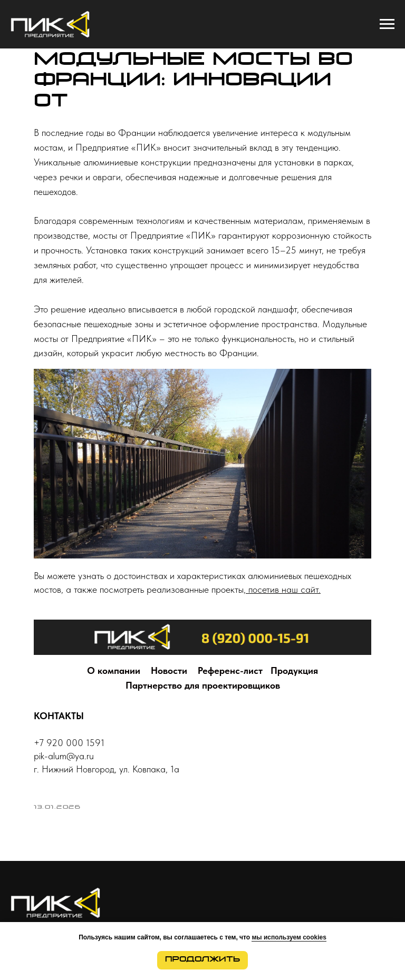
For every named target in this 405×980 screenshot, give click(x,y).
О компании (114, 670)
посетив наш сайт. (283, 589)
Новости (169, 670)
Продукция (294, 670)
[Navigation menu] (387, 24)
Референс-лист (230, 670)
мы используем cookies (289, 937)
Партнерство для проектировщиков (203, 685)
